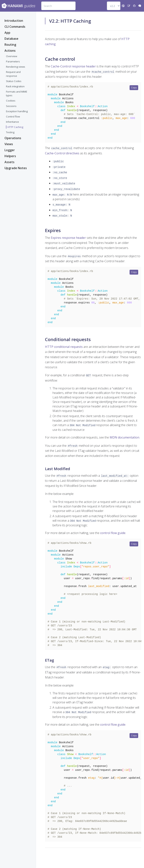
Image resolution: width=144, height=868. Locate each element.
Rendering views (16, 67)
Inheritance (12, 122)
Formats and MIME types (17, 94)
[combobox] (58, 6)
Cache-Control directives (62, 156)
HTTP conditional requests (64, 349)
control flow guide (113, 534)
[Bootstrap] (18, 6)
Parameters (13, 62)
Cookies (11, 101)
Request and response (13, 74)
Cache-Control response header (73, 66)
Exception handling (17, 112)
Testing (10, 133)
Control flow (13, 117)
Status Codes (14, 81)
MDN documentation (124, 439)
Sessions (11, 106)
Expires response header (68, 237)
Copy (134, 88)
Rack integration (15, 87)
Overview (12, 57)
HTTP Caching (15, 127)
